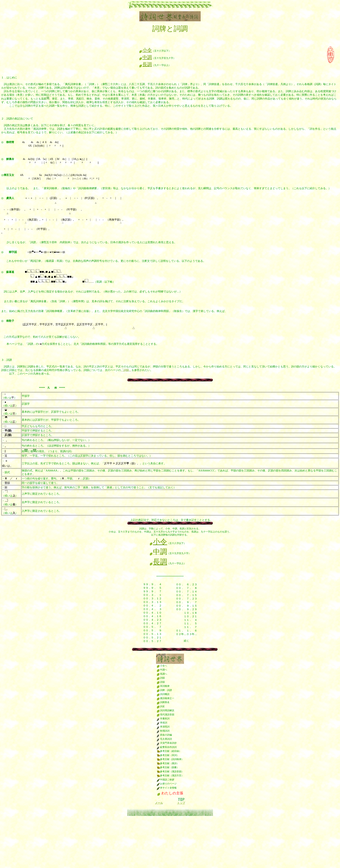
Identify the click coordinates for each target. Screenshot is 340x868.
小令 (145, 50)
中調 (145, 57)
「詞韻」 (126, 370)
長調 (145, 64)
